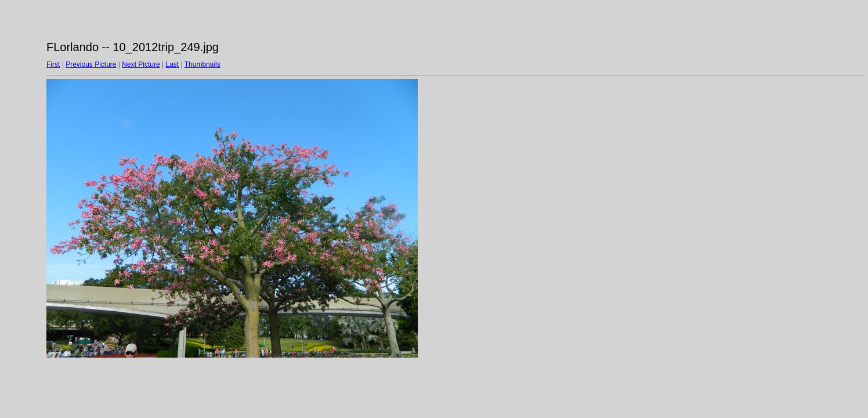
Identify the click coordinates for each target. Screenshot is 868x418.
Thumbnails (202, 64)
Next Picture (141, 64)
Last (172, 64)
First (53, 64)
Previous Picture (91, 64)
